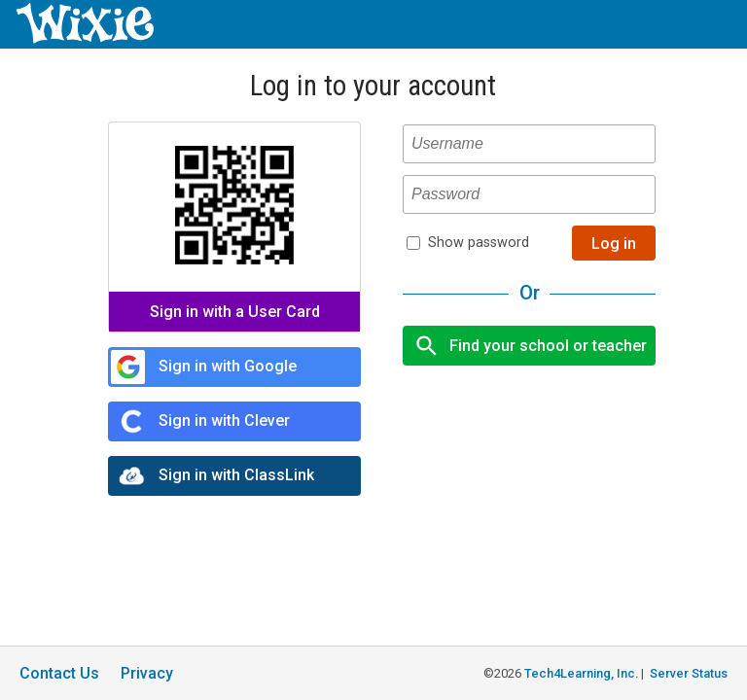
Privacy (147, 673)
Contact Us (59, 673)
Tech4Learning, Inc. (581, 673)
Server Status (689, 673)
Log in (614, 244)
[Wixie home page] (85, 38)
